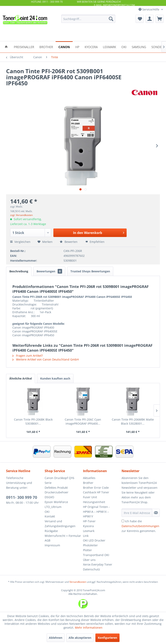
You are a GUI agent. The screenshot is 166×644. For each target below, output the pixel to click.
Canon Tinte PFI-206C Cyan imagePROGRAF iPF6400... (83, 421)
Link (86, 536)
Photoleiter (90, 545)
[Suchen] (111, 19)
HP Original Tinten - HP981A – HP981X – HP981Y (96, 512)
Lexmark (89, 531)
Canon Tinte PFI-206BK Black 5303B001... (33, 421)
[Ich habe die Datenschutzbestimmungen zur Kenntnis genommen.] (123, 521)
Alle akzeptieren (80, 638)
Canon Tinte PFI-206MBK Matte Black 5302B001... (133, 421)
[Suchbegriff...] (88, 19)
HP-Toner (89, 521)
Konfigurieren (107, 638)
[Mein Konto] (150, 19)
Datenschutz (92, 569)
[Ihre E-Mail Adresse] (137, 513)
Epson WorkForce (56, 502)
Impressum (52, 545)
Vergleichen (20, 242)
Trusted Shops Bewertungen (90, 271)
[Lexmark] (109, 47)
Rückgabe (51, 531)
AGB (47, 540)
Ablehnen (56, 638)
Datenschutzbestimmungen (140, 526)
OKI (47, 512)
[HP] (77, 47)
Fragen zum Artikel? (28, 356)
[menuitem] (88, 19)
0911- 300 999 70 (22, 497)
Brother (88, 483)
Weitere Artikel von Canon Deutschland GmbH (46, 359)
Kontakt (50, 516)
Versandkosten (78, 582)
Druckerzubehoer (57, 492)
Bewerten (69, 242)
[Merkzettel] (140, 19)
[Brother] (46, 47)
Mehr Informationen (89, 628)
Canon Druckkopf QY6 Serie (59, 480)
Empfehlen (95, 242)
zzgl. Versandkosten (21, 215)
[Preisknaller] (24, 47)
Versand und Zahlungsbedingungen (60, 524)
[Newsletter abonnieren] (156, 513)
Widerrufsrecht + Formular (63, 536)
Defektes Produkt (56, 488)
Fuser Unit (90, 497)
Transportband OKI (96, 555)
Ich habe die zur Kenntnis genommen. (140, 526)
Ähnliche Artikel (21, 378)
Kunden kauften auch (55, 378)
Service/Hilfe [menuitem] (149, 9)
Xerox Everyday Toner (98, 564)
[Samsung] (139, 47)
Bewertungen (49, 271)
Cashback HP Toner (96, 492)
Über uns (89, 560)
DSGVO (49, 497)
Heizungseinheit (94, 502)
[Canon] (64, 47)
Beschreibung (19, 271)
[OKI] (124, 47)
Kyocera (88, 526)
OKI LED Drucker (94, 540)
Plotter (87, 550)
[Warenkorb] (160, 19)
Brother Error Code (96, 488)
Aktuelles (89, 478)
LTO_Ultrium (53, 507)
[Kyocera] (91, 47)
